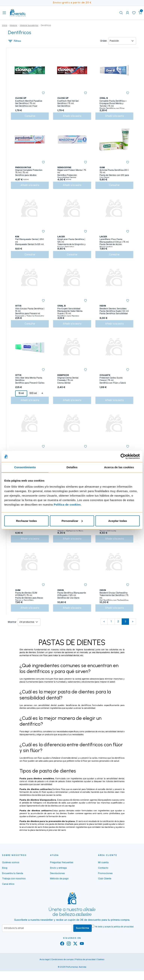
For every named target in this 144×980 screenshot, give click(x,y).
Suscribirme (82, 942)
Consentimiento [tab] (25, 467)
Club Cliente (105, 892)
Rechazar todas (26, 521)
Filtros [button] (15, 41)
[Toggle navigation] (4, 13)
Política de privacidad (85, 973)
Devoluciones (57, 887)
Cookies (101, 973)
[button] (140, 13)
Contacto (103, 882)
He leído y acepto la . (114, 940)
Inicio (5, 25)
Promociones (105, 887)
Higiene (13, 25)
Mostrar (12, 636)
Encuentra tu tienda (13, 887)
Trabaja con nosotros (14, 892)
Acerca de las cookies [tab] (119, 467)
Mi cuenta (103, 876)
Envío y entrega (58, 882)
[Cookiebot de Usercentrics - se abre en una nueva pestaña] (123, 456)
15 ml (21, 400)
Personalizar (72, 521)
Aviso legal (45, 973)
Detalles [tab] (72, 467)
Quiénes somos (11, 876)
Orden (103, 41)
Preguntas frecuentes (62, 876)
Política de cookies (67, 504)
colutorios (114, 663)
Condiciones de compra (62, 973)
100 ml (33, 400)
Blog (5, 882)
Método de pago (59, 892)
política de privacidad (124, 940)
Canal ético (8, 898)
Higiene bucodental (29, 25)
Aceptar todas (118, 521)
